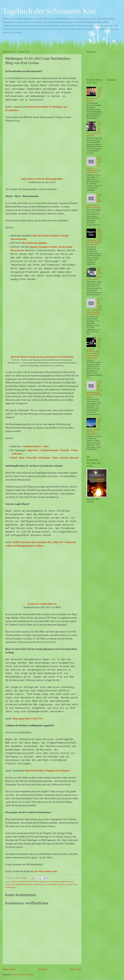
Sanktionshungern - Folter (36, 446)
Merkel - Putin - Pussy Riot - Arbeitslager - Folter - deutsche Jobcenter (44, 458)
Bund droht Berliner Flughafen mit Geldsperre (48, 771)
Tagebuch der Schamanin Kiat (49, 11)
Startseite (42, 969)
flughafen (64, 882)
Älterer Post (75, 969)
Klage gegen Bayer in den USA (28, 719)
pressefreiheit (52, 884)
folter (70, 882)
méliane (18, 884)
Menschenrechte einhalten (34, 243)
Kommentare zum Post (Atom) (23, 975)
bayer (31, 882)
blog (41, 882)
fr (73, 882)
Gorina (8, 884)
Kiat (13, 884)
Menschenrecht (27, 884)
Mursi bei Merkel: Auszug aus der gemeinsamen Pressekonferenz (42, 357)
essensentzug (55, 882)
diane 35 (46, 882)
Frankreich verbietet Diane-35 (42, 604)
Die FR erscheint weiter (46, 871)
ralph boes (61, 884)
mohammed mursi (40, 884)
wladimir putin (11, 887)
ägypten (14, 882)
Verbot (75, 884)
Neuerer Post (9, 969)
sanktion (69, 884)
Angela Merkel (23, 882)
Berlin (36, 882)
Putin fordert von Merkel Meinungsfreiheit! (42, 179)
